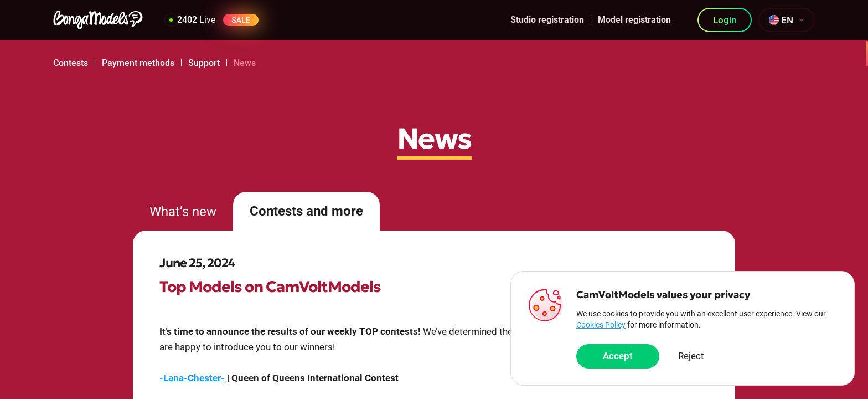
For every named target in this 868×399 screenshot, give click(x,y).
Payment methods (138, 63)
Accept (618, 356)
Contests (71, 63)
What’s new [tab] (183, 212)
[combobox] (787, 20)
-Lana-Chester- (192, 378)
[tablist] (434, 211)
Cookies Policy (601, 325)
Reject (691, 356)
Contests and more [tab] (306, 211)
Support (204, 63)
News (245, 63)
